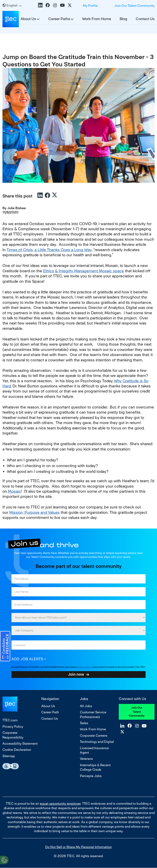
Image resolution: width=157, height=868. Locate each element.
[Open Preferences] (4, 860)
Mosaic (14, 491)
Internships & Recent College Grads (95, 767)
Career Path (50, 712)
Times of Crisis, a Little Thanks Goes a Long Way (49, 250)
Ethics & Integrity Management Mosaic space (84, 271)
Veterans (86, 759)
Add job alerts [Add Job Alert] (27, 659)
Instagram (55, 5)
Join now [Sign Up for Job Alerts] (76, 674)
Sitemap (9, 756)
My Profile (90, 6)
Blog (123, 19)
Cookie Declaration (17, 750)
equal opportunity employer (60, 804)
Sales (84, 723)
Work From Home (97, 19)
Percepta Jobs (91, 776)
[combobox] (78, 645)
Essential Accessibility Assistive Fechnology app (11, 766)
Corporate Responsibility (13, 735)
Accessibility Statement (20, 744)
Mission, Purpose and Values (34, 512)
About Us (48, 706)
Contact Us (145, 19)
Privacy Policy (13, 727)
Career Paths (59, 19)
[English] (12, 5)
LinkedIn (40, 5)
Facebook (48, 5)
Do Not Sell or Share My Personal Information (78, 847)
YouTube (62, 5)
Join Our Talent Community (134, 6)
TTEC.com (10, 720)
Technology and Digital (97, 742)
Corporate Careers (94, 736)
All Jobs (86, 706)
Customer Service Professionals (93, 714)
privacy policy (84, 667)
